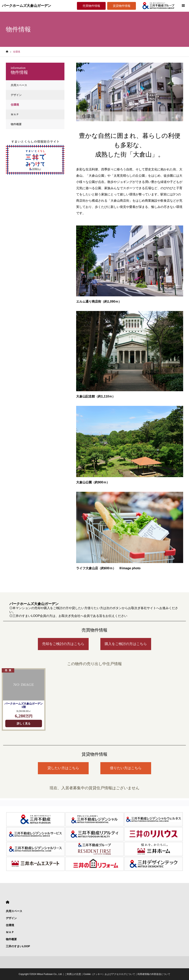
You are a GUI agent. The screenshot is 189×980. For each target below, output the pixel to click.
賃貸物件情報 (122, 6)
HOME (8, 902)
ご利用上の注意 (73, 974)
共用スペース (19, 85)
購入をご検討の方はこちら (126, 644)
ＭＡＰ (15, 114)
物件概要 (16, 124)
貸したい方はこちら (63, 768)
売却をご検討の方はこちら (63, 644)
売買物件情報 (91, 6)
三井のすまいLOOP (18, 946)
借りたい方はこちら (126, 768)
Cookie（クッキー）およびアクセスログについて (109, 974)
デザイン (16, 95)
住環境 (15, 105)
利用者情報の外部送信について (154, 974)
